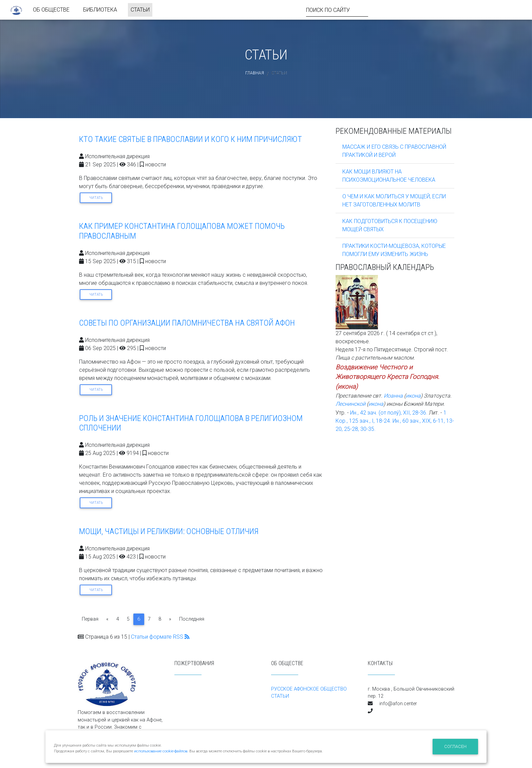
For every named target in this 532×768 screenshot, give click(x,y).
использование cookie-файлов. (161, 751)
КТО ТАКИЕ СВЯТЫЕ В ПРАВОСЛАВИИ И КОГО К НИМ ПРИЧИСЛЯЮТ (191, 139)
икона (347, 387)
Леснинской (350, 404)
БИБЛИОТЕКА (100, 11)
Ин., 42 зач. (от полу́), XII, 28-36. (389, 413)
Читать (96, 198)
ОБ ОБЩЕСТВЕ (51, 11)
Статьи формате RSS (160, 637)
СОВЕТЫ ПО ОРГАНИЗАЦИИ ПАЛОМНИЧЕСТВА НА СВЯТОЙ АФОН (187, 323)
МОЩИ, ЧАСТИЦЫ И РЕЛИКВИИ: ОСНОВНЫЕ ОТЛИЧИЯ (169, 531)
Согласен (455, 746)
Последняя (192, 619)
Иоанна (393, 396)
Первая (90, 619)
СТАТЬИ (140, 11)
